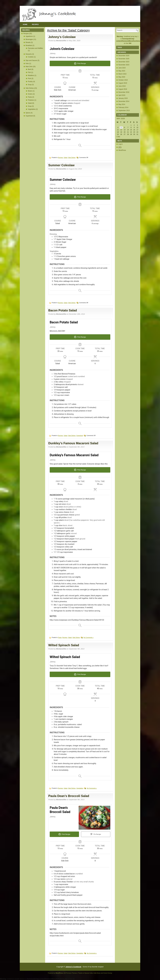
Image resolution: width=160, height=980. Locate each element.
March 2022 (122, 74)
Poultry (30, 82)
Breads (28, 42)
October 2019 (123, 80)
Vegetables (32, 109)
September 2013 (124, 110)
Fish (29, 72)
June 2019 (122, 86)
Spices (28, 113)
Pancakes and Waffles (35, 48)
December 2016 (124, 92)
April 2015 (122, 95)
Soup (30, 85)
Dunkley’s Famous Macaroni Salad (73, 443)
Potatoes (31, 100)
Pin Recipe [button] (96, 834)
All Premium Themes (70, 973)
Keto (27, 64)
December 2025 (124, 56)
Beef (29, 69)
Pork (29, 78)
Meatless (31, 75)
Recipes (35, 25)
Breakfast (29, 45)
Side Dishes (30, 88)
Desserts (29, 54)
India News (97, 973)
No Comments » (88, 637)
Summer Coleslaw (61, 165)
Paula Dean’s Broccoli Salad (69, 796)
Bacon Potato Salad (63, 310)
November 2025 (124, 59)
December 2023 (124, 62)
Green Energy (108, 973)
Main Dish (29, 67)
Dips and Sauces (31, 60)
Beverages (29, 39)
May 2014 (122, 104)
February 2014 (123, 107)
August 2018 (123, 89)
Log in (121, 144)
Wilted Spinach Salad (64, 645)
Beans (30, 91)
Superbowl (29, 116)
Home (25, 25)
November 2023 (124, 65)
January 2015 (123, 98)
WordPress (122, 150)
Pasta (30, 97)
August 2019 (123, 83)
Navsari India (89, 973)
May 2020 (122, 77)
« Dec (118, 137)
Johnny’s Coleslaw (62, 37)
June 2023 (122, 68)
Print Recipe (80, 63)
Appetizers (29, 36)
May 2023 (122, 71)
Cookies (31, 57)
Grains (30, 94)
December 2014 (124, 101)
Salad (30, 103)
